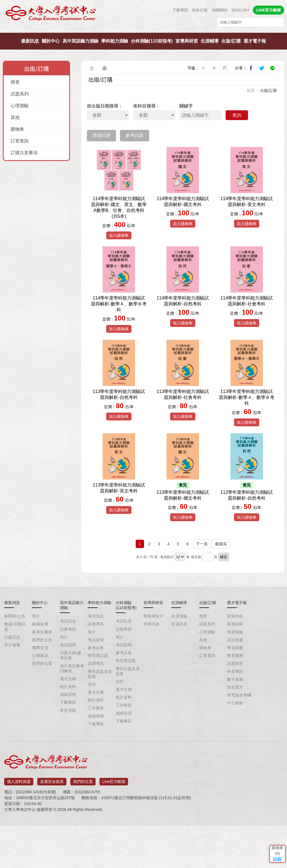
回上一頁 (91, 68)
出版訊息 (12, 682)
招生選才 (235, 732)
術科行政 (200, 10)
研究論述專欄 (239, 740)
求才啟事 (12, 690)
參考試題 (135, 135)
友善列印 (105, 68)
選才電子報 (255, 41)
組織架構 (40, 669)
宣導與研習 (187, 41)
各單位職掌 (42, 677)
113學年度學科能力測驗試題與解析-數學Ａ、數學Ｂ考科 (247, 430)
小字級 (204, 68)
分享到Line (272, 68)
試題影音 (235, 708)
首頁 (251, 90)
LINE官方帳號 (269, 10)
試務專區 (68, 674)
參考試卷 (96, 692)
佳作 (92, 729)
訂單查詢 (20, 141)
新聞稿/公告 (15, 661)
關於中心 (51, 41)
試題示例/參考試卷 (71, 700)
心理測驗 (20, 106)
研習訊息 (152, 669)
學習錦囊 (235, 692)
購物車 (17, 129)
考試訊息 (68, 666)
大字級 (225, 68)
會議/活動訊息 (15, 671)
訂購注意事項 (24, 153)
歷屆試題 (101, 135)
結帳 (274, 827)
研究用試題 (98, 700)
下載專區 (180, 10)
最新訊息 (30, 41)
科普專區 (235, 716)
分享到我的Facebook (251, 68)
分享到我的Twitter (262, 68)
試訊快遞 (235, 685)
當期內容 (235, 661)
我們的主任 (42, 685)
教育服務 (235, 700)
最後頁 (221, 589)
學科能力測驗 (115, 41)
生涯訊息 (179, 669)
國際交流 (40, 692)
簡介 (36, 661)
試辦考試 (96, 708)
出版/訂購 (231, 41)
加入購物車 (119, 245)
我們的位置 (42, 708)
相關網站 (220, 10)
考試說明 (68, 690)
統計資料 (68, 731)
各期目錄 (235, 669)
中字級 (214, 68)
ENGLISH (240, 10)
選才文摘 (68, 724)
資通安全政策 (52, 825)
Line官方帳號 (114, 825)
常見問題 (68, 755)
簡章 (15, 82)
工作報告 (96, 753)
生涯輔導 (210, 41)
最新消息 (12, 647)
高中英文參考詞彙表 (72, 713)
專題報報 (235, 677)
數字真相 (235, 724)
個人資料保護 (19, 825)
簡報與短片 (154, 661)
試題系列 (20, 94)
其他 (15, 117)
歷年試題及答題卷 (100, 719)
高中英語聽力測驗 (80, 41)
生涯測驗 (179, 661)
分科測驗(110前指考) (152, 41)
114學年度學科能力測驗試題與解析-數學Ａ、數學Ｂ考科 (119, 325)
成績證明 (68, 739)
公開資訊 (40, 700)
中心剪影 (235, 748)
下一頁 (202, 589)
